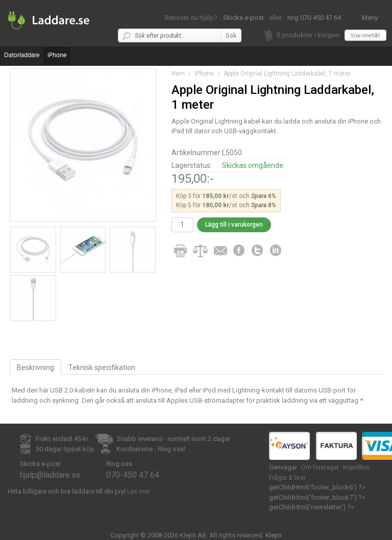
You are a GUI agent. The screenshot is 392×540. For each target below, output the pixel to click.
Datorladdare (22, 55)
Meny (370, 18)
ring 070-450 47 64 (314, 18)
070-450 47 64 (133, 475)
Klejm (274, 535)
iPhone (57, 55)
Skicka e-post (243, 18)
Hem (178, 73)
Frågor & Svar (287, 478)
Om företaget (320, 468)
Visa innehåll (365, 35)
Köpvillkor (356, 468)
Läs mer (139, 492)
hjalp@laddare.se (50, 475)
